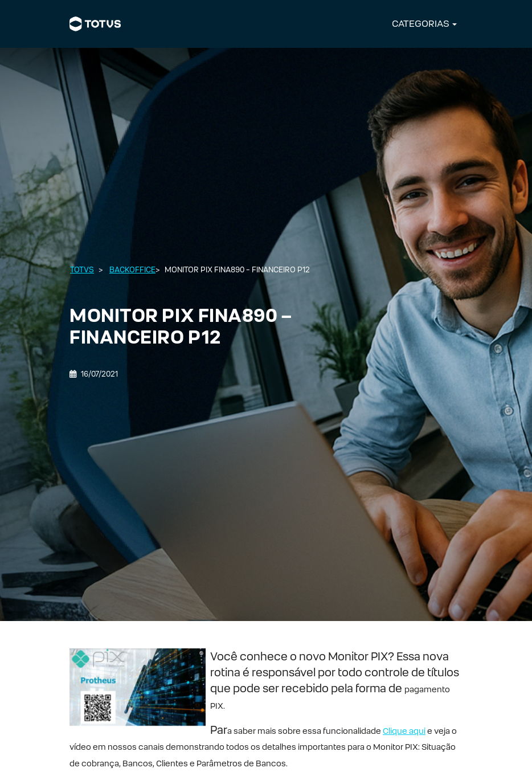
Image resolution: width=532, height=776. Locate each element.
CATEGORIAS (421, 24)
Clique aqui (404, 731)
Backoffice (132, 270)
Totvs (82, 270)
